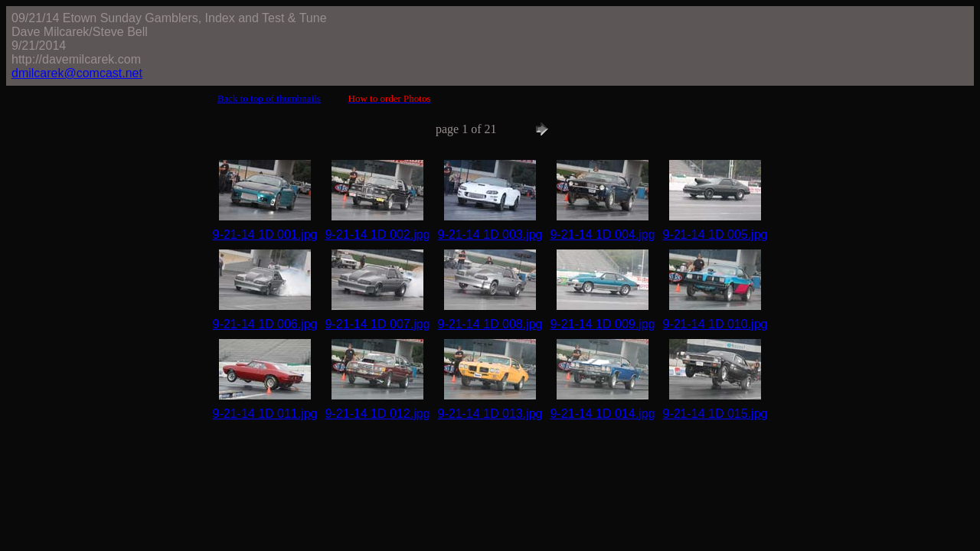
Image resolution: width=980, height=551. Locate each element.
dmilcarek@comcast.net (77, 73)
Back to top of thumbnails (269, 98)
